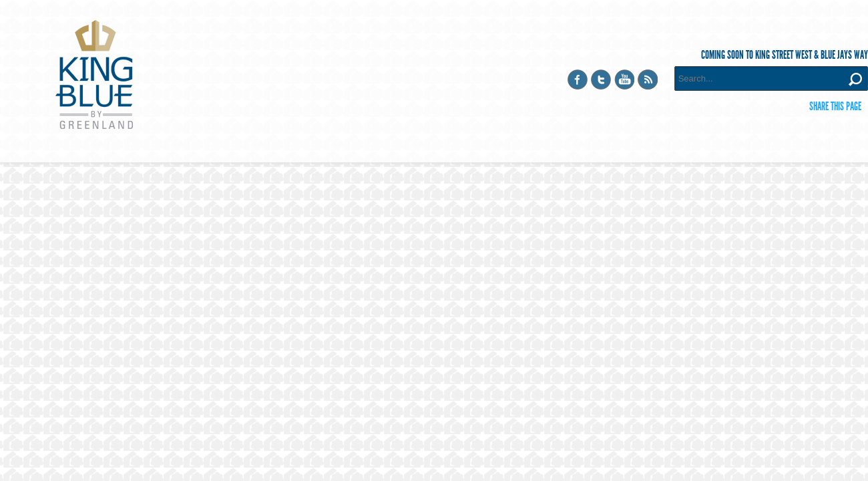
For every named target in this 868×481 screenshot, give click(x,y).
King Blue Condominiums (94, 74)
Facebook (578, 79)
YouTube (624, 79)
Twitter (601, 79)
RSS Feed (648, 79)
